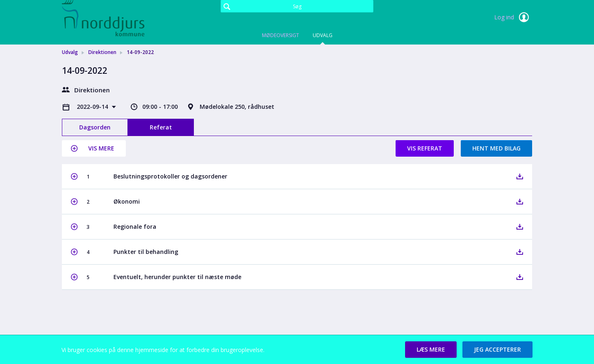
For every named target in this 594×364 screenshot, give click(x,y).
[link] (103, 18)
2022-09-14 (93, 107)
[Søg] (297, 6)
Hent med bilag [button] (496, 148)
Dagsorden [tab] (95, 127)
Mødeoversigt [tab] (280, 35)
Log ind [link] (513, 17)
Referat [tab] (161, 127)
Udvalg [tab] (323, 35)
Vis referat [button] (425, 148)
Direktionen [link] (102, 52)
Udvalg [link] (70, 52)
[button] (94, 148)
